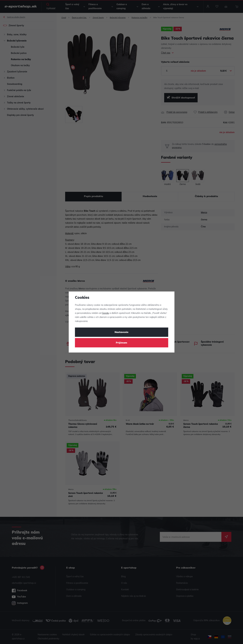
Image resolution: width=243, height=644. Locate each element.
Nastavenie (122, 332)
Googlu (105, 313)
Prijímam (122, 343)
